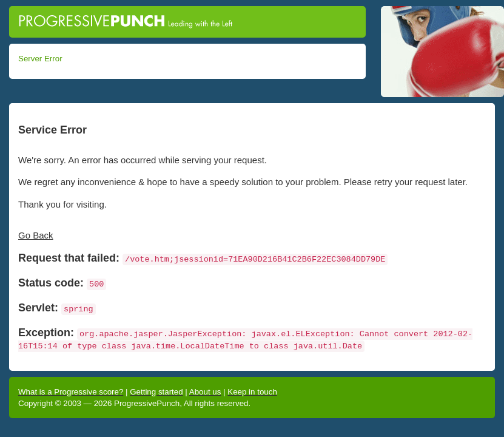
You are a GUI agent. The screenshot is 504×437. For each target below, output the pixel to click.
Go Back (36, 235)
